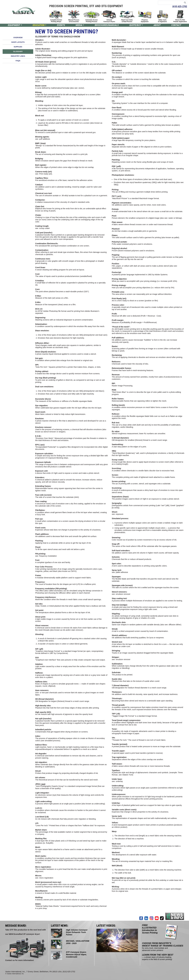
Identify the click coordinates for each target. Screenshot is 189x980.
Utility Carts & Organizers (162, 21)
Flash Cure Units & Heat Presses (127, 21)
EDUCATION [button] (39, 25)
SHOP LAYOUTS (18, 42)
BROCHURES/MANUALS (107, 25)
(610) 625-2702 (180, 6)
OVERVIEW (18, 38)
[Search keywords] (170, 3)
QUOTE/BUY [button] (135, 25)
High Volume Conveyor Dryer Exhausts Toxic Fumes (77, 932)
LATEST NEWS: (60, 926)
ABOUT (157, 25)
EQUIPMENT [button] (14, 25)
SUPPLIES (18, 47)
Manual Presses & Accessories (74, 21)
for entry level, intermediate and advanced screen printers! (163, 947)
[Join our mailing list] (175, 916)
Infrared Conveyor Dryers (109, 21)
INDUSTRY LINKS (18, 56)
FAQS (18, 61)
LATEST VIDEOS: (106, 926)
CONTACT (176, 25)
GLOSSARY (18, 51)
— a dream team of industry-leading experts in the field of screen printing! (158, 957)
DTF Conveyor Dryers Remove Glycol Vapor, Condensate (76, 954)
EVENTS (61, 25)
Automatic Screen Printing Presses (92, 21)
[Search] (185, 3)
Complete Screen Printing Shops (56, 21)
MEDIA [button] (79, 25)
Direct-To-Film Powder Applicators (180, 21)
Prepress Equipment (145, 21)
